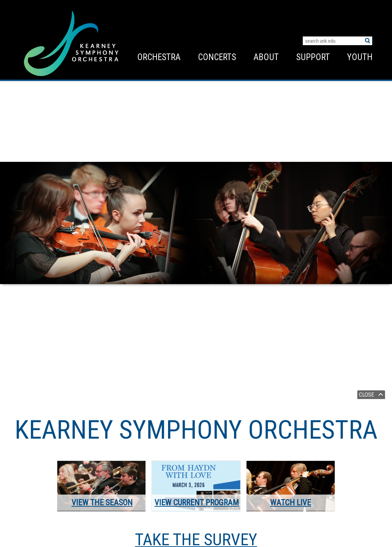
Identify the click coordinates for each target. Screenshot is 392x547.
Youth (360, 57)
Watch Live (291, 503)
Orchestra (159, 57)
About (266, 57)
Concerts (217, 57)
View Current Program (197, 503)
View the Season (102, 503)
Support (313, 57)
